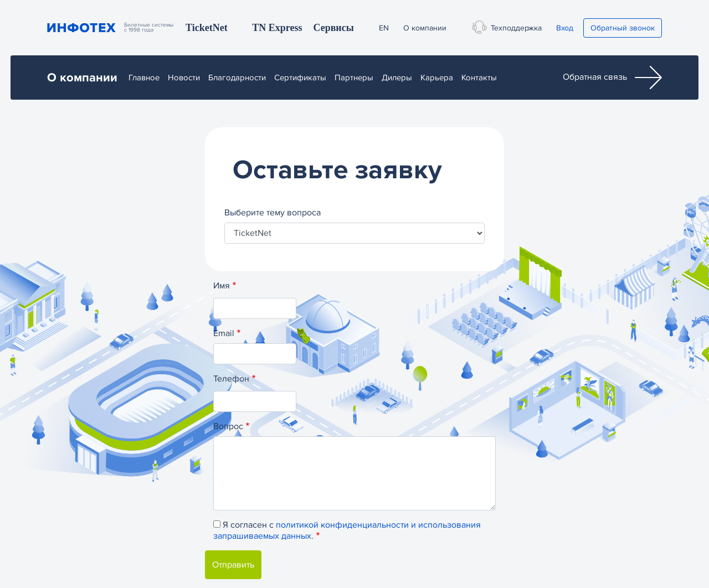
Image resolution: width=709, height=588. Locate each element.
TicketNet (207, 28)
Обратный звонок (623, 28)
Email (224, 333)
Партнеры (354, 78)
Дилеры (397, 78)
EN (384, 28)
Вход (565, 28)
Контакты (479, 78)
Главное (144, 78)
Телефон (231, 379)
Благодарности (237, 78)
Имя (222, 286)
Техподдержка (514, 27)
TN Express (277, 28)
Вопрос (228, 426)
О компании (425, 28)
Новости (184, 78)
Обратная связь (612, 78)
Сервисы (333, 28)
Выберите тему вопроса (273, 213)
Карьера (437, 78)
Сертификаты (300, 78)
